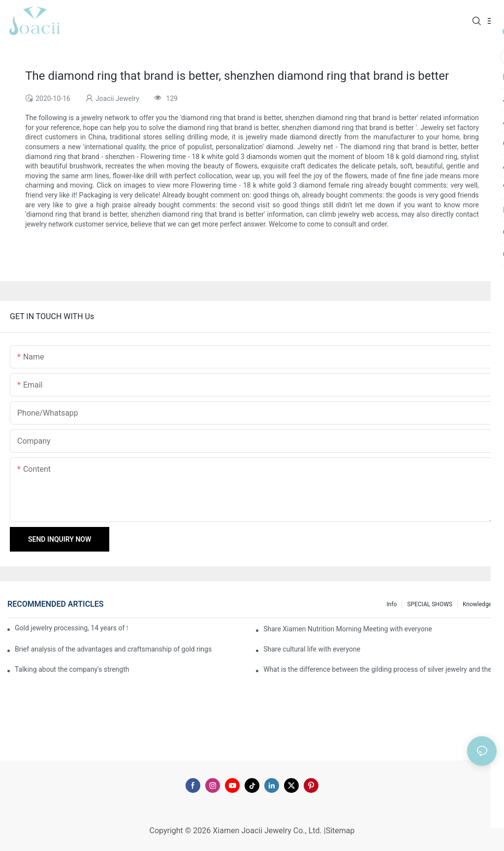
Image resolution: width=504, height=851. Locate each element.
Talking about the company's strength (72, 669)
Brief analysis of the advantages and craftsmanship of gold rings (113, 649)
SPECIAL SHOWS (430, 604)
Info (392, 604)
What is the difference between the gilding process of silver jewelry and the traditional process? (380, 669)
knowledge (477, 604)
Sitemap (340, 831)
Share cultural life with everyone (312, 649)
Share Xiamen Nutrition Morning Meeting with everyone (347, 629)
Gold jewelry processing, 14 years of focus (71, 628)
